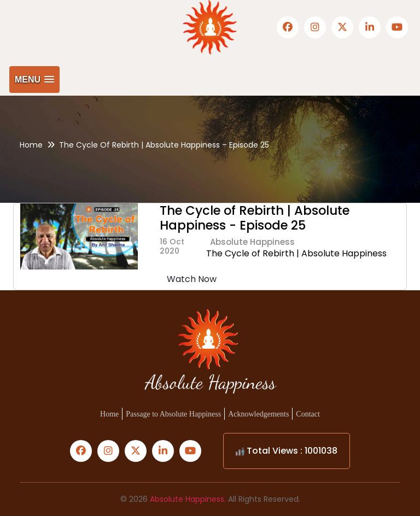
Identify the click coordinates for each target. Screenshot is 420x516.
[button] (34, 80)
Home (31, 145)
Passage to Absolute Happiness (173, 414)
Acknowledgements (258, 414)
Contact (308, 414)
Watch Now (192, 279)
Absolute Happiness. (188, 499)
